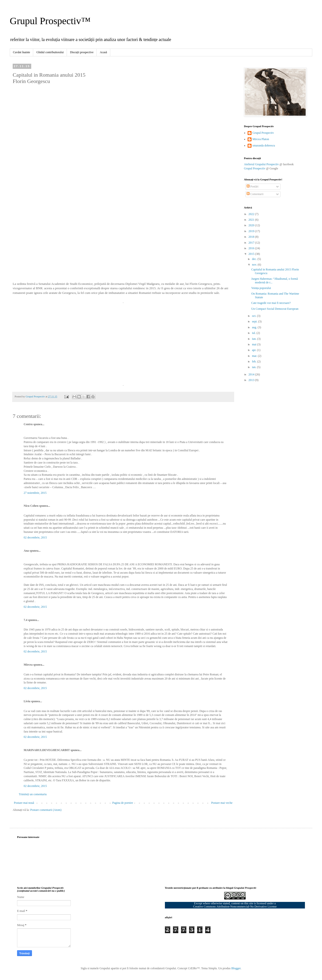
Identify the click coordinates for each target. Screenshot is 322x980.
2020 (252, 225)
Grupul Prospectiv (263, 133)
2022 (252, 214)
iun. (255, 339)
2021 (252, 220)
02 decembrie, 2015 (35, 537)
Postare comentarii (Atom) (46, 810)
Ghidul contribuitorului (50, 52)
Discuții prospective (82, 52)
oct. (255, 316)
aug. (255, 327)
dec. (255, 259)
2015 (252, 254)
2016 (252, 248)
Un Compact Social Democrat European (275, 309)
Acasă (103, 52)
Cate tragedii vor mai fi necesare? (271, 303)
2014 (252, 374)
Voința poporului (261, 288)
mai (255, 344)
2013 (252, 380)
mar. (255, 356)
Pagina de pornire (123, 803)
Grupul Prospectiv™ (50, 21)
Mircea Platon (261, 139)
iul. (254, 333)
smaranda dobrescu (264, 145)
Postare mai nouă (24, 803)
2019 (252, 231)
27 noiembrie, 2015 (35, 493)
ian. (255, 367)
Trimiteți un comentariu (33, 794)
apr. (255, 350)
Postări (252, 186)
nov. (255, 265)
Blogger (236, 968)
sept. (255, 321)
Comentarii (255, 194)
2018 (252, 237)
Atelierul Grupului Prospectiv (261, 164)
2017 (252, 243)
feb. (255, 361)
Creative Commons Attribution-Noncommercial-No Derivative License (235, 907)
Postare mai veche (222, 803)
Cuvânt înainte (21, 52)
